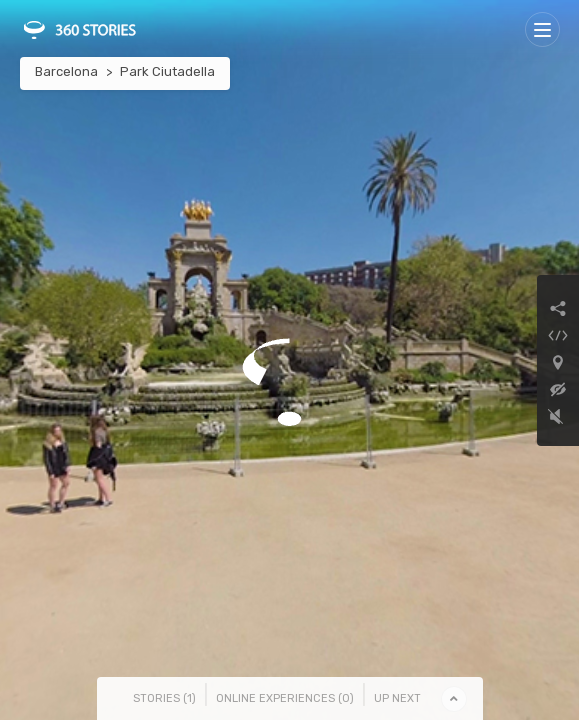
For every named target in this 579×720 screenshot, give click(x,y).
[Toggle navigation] (542, 29)
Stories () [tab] (164, 698)
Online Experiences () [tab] (285, 698)
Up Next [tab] (397, 698)
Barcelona (66, 71)
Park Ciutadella (167, 71)
